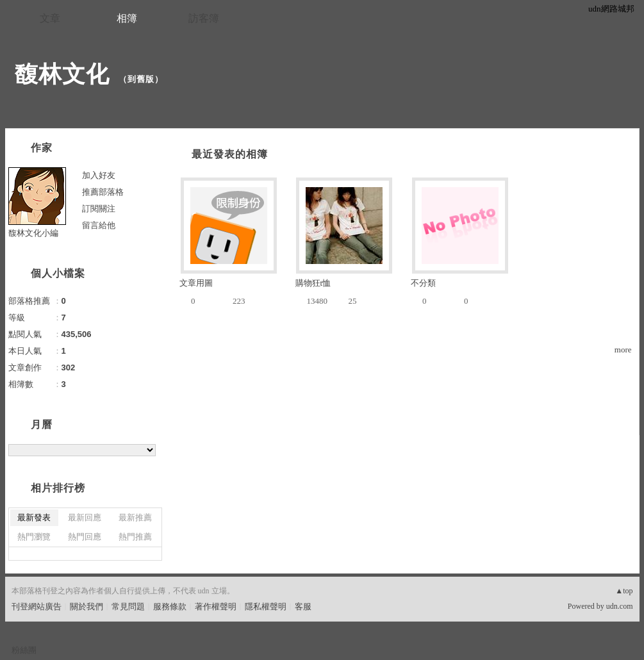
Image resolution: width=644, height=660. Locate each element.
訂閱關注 (99, 209)
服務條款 (170, 606)
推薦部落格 (103, 192)
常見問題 (128, 606)
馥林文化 (62, 74)
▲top (624, 591)
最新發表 (34, 517)
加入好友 (99, 175)
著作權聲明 (216, 606)
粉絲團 (24, 650)
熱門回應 (85, 537)
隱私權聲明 (266, 606)
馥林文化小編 (33, 233)
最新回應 (85, 517)
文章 (50, 18)
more (623, 350)
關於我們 (87, 606)
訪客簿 (204, 18)
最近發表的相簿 (230, 154)
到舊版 (141, 79)
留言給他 (99, 225)
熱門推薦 (135, 537)
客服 (303, 606)
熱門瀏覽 (34, 537)
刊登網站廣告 (37, 606)
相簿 (127, 18)
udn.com (620, 606)
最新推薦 (135, 517)
